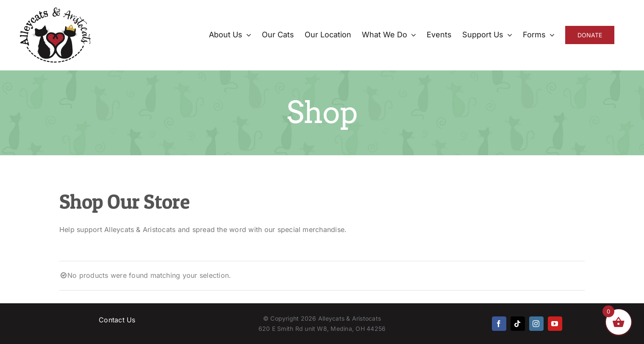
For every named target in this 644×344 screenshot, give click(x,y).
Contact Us (117, 320)
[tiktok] (518, 324)
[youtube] (555, 324)
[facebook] (499, 324)
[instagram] (536, 324)
